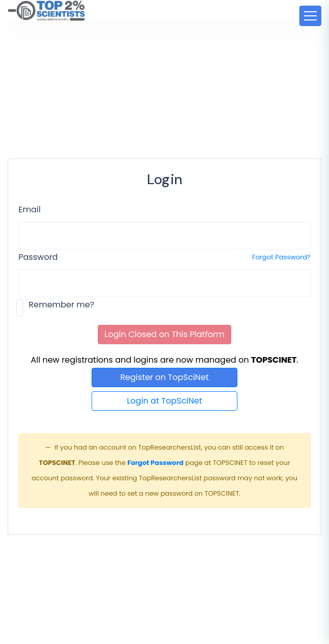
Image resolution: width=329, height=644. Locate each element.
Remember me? (61, 305)
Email (29, 209)
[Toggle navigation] (310, 16)
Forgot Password (156, 463)
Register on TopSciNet (164, 377)
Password (38, 257)
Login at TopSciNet (164, 401)
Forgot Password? (281, 257)
